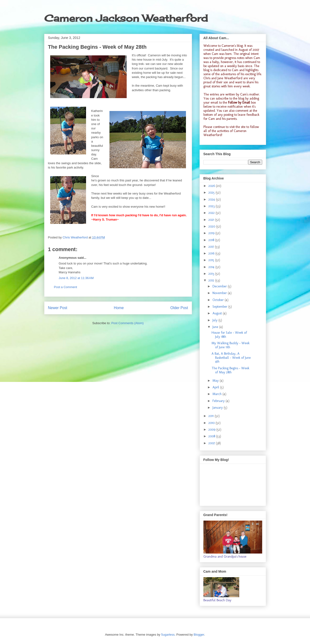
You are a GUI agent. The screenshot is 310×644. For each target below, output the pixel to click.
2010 (212, 423)
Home (119, 308)
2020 (212, 226)
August (218, 313)
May (216, 381)
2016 (212, 253)
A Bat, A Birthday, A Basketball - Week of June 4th (231, 358)
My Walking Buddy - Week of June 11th (231, 345)
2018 (212, 240)
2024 (212, 199)
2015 (212, 260)
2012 (212, 280)
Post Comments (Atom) (128, 323)
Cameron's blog (232, 46)
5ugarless (168, 635)
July (215, 320)
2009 (212, 430)
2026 (212, 186)
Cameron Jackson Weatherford (126, 18)
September (220, 307)
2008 (212, 436)
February (219, 401)
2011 (212, 416)
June (216, 327)
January (218, 408)
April (216, 387)
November (220, 293)
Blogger (199, 635)
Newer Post (58, 308)
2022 (212, 213)
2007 (212, 443)
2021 (212, 220)
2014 (212, 267)
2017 (212, 247)
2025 (212, 193)
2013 (212, 274)
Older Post (179, 308)
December (220, 286)
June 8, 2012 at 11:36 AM (76, 278)
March (218, 394)
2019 (212, 233)
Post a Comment (66, 287)
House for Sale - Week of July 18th (229, 335)
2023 (212, 206)
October (219, 300)
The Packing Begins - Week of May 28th (230, 370)
